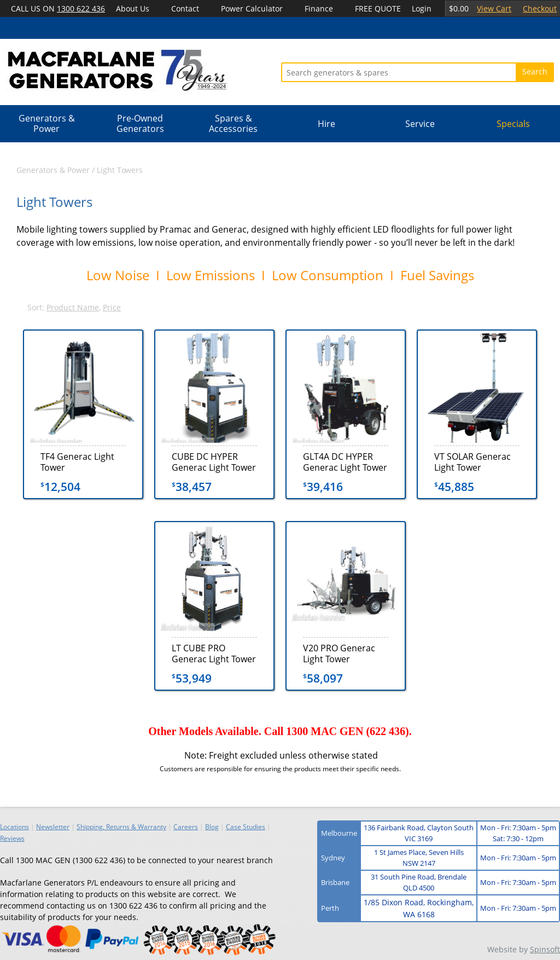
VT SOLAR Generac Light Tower (472, 462)
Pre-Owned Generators (140, 123)
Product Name (73, 307)
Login (422, 8)
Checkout (540, 8)
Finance (319, 8)
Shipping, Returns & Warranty (121, 827)
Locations (14, 827)
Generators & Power (47, 123)
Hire (326, 124)
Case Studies (246, 827)
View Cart (494, 8)
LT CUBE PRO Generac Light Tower (214, 653)
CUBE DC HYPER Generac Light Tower (214, 462)
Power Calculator (252, 8)
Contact (185, 8)
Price (112, 307)
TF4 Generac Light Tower (77, 462)
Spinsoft (545, 949)
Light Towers (120, 170)
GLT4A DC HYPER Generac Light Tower (345, 462)
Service (420, 124)
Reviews (12, 838)
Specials (513, 124)
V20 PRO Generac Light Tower (339, 653)
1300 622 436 (81, 8)
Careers (186, 827)
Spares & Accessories (233, 123)
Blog (212, 827)
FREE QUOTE (378, 8)
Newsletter (53, 827)
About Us (133, 8)
